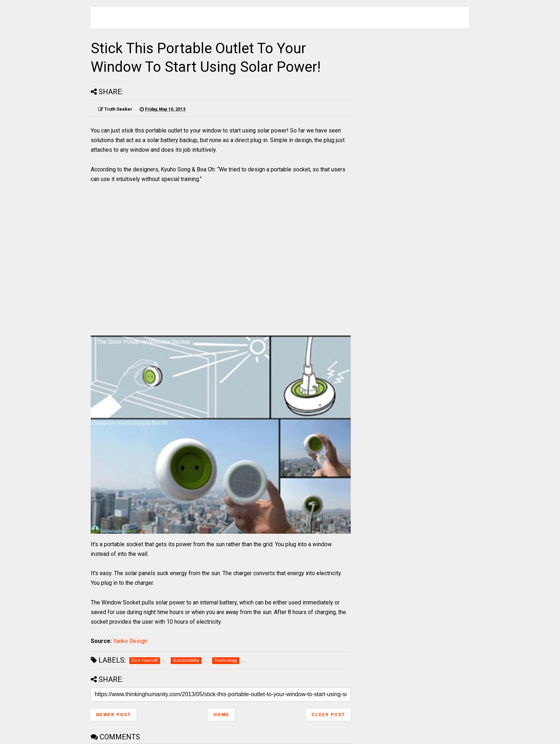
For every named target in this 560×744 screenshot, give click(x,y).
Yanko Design (130, 641)
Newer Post (114, 715)
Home (221, 715)
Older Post (328, 715)
